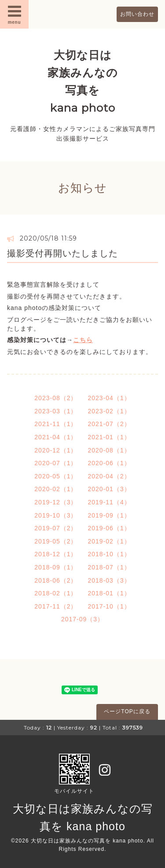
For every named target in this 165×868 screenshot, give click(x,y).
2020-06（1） (109, 463)
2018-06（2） (56, 580)
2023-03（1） (56, 411)
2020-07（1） (56, 463)
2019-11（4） (109, 502)
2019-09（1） (109, 515)
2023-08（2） (56, 398)
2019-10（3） (56, 515)
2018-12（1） (56, 554)
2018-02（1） (56, 593)
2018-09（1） (56, 567)
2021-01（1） (109, 437)
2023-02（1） (109, 411)
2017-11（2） (56, 606)
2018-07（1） (109, 567)
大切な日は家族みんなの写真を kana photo (87, 841)
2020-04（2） (109, 476)
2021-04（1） (56, 437)
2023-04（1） (109, 398)
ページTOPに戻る (127, 711)
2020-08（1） (109, 450)
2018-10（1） (109, 554)
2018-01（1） (109, 593)
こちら (83, 340)
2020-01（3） (109, 489)
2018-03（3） (109, 580)
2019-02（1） (109, 541)
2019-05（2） (56, 541)
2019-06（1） (109, 528)
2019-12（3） (56, 502)
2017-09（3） (82, 619)
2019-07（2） (56, 528)
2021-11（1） (56, 424)
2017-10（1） (109, 606)
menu (15, 14)
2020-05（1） (56, 476)
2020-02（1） (56, 489)
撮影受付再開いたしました (62, 253)
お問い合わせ (137, 14)
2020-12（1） (56, 450)
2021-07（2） (109, 424)
